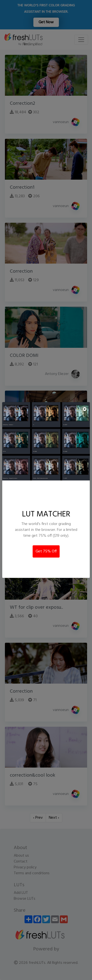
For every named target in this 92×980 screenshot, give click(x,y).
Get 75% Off (46, 551)
